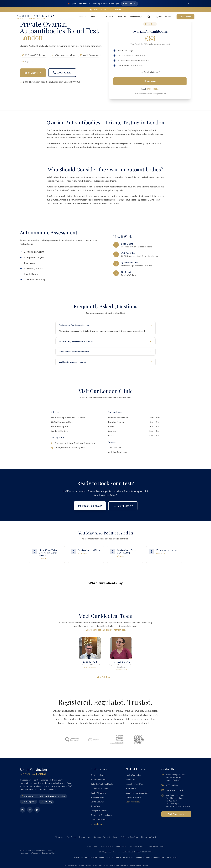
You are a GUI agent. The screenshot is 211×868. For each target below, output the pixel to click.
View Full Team (106, 677)
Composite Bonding (99, 788)
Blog (115, 837)
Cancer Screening (134, 797)
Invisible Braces (97, 797)
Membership (136, 17)
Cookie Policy (121, 846)
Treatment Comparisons (101, 815)
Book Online (185, 17)
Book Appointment (176, 814)
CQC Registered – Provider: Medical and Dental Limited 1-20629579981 (126, 852)
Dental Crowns (97, 802)
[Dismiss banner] (188, 4)
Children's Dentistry (129, 837)
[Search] (149, 17)
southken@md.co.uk (117, 452)
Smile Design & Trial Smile (102, 784)
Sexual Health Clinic (134, 784)
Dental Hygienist (149, 837)
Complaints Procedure (156, 846)
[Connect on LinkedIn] (37, 810)
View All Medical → (134, 802)
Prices (109, 17)
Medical (96, 17)
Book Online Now (90, 506)
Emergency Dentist (99, 811)
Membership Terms (137, 846)
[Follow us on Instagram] (23, 810)
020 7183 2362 (62, 73)
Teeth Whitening (98, 793)
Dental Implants (98, 775)
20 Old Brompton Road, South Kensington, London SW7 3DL (52, 82)
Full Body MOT (132, 788)
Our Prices (71, 837)
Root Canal (95, 806)
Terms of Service (107, 846)
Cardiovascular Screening (137, 793)
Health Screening (133, 775)
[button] (20, 595)
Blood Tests (131, 779)
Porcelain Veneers (99, 779)
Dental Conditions (99, 819)
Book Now (150, 81)
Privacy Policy (92, 846)
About (122, 17)
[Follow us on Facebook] (30, 810)
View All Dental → (98, 824)
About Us (59, 837)
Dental (82, 17)
